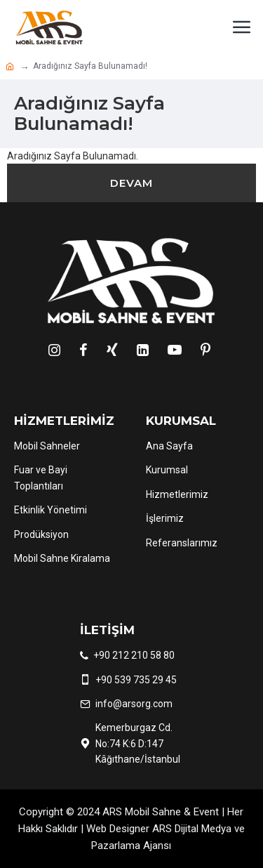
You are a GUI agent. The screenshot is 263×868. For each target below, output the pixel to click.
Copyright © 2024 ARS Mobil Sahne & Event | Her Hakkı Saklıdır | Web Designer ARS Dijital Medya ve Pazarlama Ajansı (131, 829)
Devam (131, 183)
